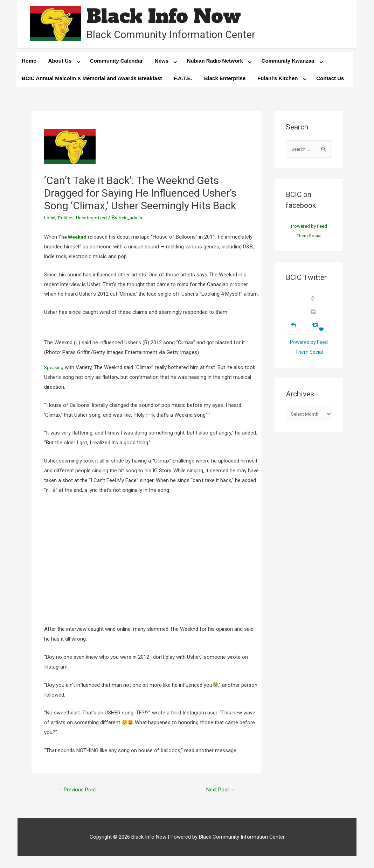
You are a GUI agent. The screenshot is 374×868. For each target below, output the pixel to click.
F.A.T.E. (183, 80)
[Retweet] (316, 329)
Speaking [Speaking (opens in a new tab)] (54, 369)
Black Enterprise (225, 80)
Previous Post (79, 792)
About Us (60, 63)
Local (50, 220)
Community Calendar (116, 63)
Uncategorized (95, 220)
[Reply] (293, 329)
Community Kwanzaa (288, 63)
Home (29, 63)
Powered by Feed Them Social (309, 235)
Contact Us (330, 80)
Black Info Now (170, 17)
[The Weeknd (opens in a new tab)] (74, 239)
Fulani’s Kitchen (278, 80)
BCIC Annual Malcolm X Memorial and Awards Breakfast (92, 80)
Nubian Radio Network (215, 63)
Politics (68, 220)
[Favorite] (322, 334)
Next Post (219, 792)
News (162, 63)
